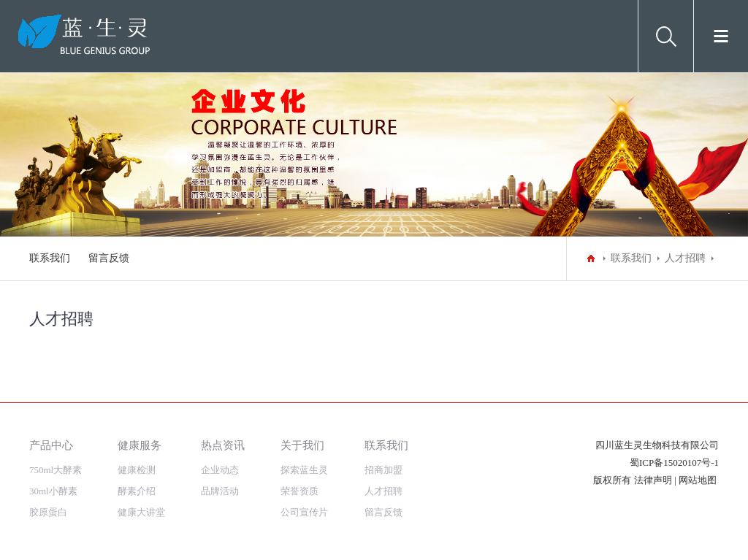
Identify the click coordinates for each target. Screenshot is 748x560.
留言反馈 (109, 258)
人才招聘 (685, 258)
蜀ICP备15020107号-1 (674, 463)
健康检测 (137, 470)
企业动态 (220, 470)
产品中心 (51, 445)
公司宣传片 (304, 512)
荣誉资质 (299, 491)
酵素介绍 (137, 491)
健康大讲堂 (141, 512)
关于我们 (302, 445)
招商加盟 (383, 470)
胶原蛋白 (48, 512)
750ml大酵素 (56, 470)
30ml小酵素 (53, 491)
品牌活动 (220, 491)
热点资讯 (223, 445)
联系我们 (50, 258)
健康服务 (140, 445)
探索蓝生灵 (304, 470)
